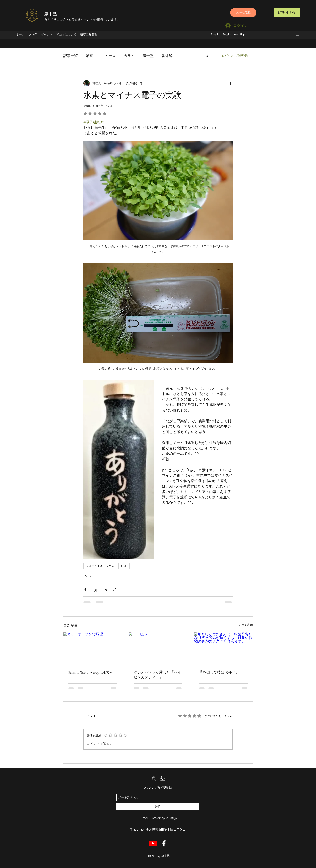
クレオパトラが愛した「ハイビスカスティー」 (157, 675)
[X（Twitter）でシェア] (95, 590)
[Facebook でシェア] (85, 590)
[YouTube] (153, 843)
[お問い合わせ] (287, 12)
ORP (124, 566)
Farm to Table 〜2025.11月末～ (90, 672)
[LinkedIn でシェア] (105, 590)
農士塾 (51, 14)
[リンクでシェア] (115, 590)
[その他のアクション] (230, 83)
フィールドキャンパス (100, 566)
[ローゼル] (158, 649)
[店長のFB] (164, 843)
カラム (129, 56)
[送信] (158, 807)
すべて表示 (246, 625)
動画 (89, 56)
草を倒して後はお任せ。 (219, 672)
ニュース (108, 56)
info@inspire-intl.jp (233, 34)
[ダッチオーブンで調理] (93, 649)
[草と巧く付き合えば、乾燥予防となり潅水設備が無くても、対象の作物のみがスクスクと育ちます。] (223, 649)
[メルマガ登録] (243, 12)
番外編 (167, 56)
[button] (297, 34)
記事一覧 (71, 56)
